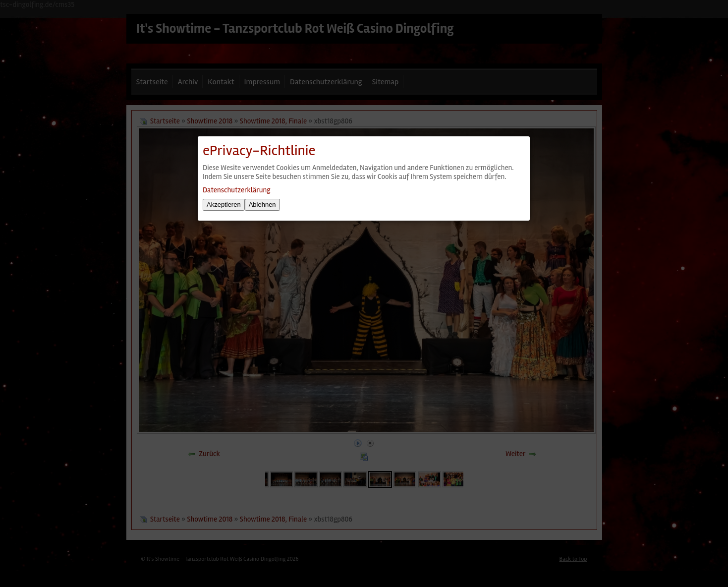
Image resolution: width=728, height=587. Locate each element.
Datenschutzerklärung (236, 190)
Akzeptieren (224, 205)
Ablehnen (262, 205)
